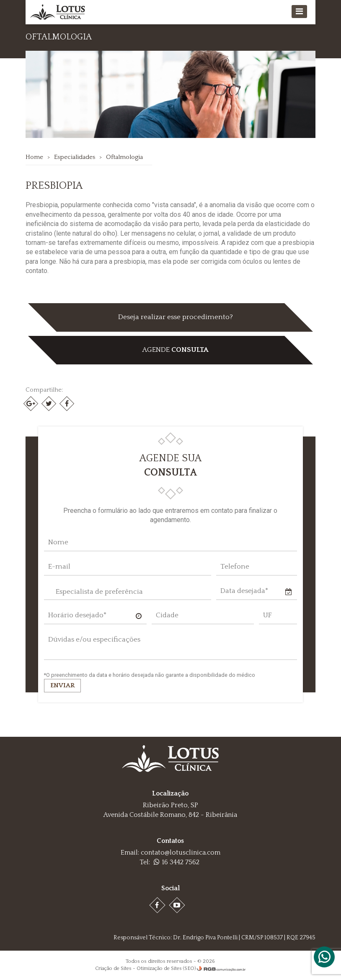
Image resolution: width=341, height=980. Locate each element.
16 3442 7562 (177, 862)
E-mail (59, 567)
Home (34, 157)
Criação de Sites (113, 968)
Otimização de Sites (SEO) (166, 968)
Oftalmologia (124, 157)
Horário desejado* (77, 615)
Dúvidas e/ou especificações (94, 639)
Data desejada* (244, 591)
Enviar (62, 685)
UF (267, 615)
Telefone (235, 567)
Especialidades (75, 157)
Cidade (167, 615)
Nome (58, 542)
